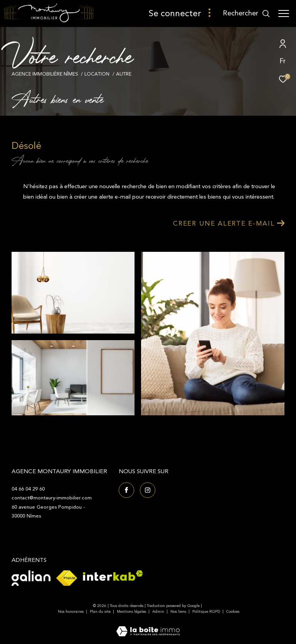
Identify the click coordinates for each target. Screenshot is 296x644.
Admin (159, 612)
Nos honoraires (71, 612)
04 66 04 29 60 (28, 489)
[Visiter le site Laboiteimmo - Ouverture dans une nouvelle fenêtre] (148, 626)
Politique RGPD (206, 612)
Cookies (233, 612)
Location (97, 74)
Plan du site (101, 612)
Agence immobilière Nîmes (45, 74)
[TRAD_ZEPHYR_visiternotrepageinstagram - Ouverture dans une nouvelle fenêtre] (148, 490)
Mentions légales (132, 612)
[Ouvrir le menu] (284, 13)
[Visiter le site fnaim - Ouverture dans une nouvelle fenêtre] (67, 578)
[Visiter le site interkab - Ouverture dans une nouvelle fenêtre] (113, 576)
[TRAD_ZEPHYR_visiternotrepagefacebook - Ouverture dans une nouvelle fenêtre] (126, 490)
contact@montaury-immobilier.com (52, 498)
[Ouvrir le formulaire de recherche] (246, 13)
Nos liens (179, 612)
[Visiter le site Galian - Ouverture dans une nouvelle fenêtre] (31, 578)
